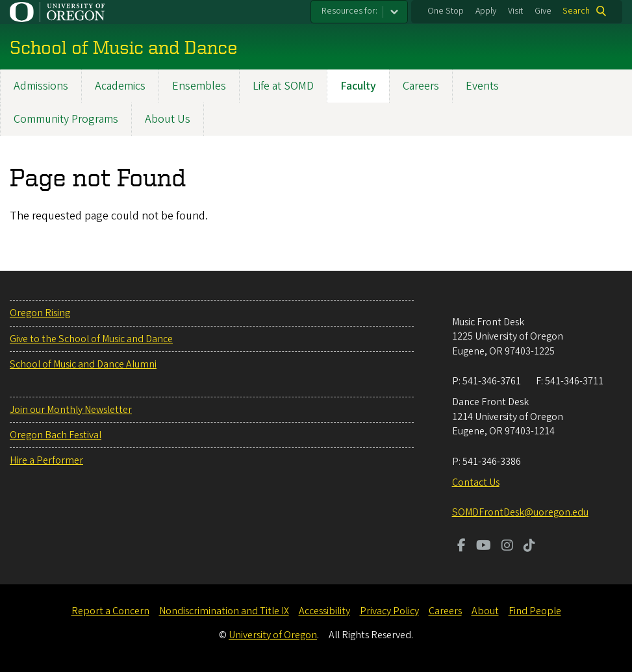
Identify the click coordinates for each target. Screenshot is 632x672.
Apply (486, 11)
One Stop (446, 11)
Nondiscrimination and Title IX (224, 611)
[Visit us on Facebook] (461, 547)
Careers (421, 86)
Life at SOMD (283, 86)
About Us (168, 119)
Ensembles (199, 86)
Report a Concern (110, 611)
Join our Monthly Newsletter (71, 410)
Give (543, 11)
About (485, 611)
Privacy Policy (389, 611)
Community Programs (66, 119)
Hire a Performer (46, 460)
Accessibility (324, 611)
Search (576, 11)
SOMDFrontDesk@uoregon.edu (520, 512)
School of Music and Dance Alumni (83, 364)
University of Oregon (273, 635)
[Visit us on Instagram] (507, 547)
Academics (120, 86)
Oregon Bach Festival (56, 435)
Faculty (358, 86)
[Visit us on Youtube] (484, 547)
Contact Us (476, 482)
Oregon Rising (40, 313)
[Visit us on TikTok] (529, 547)
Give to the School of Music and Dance (91, 339)
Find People (535, 611)
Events (482, 86)
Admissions (41, 86)
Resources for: (349, 11)
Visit (515, 11)
